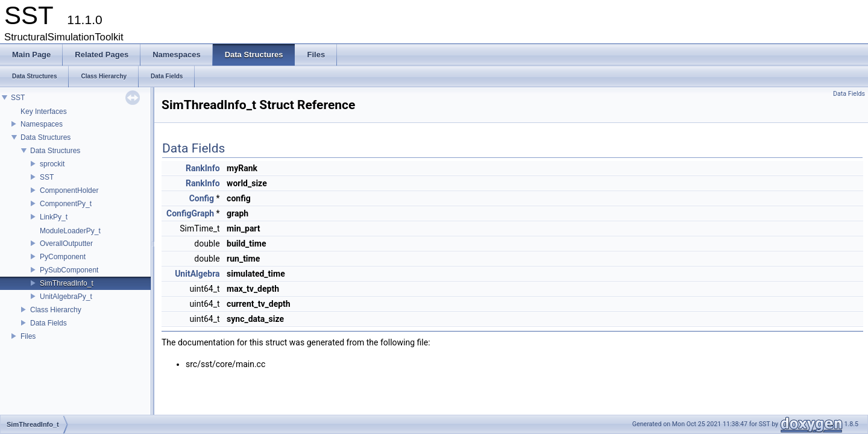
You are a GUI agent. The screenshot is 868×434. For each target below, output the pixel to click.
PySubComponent (69, 270)
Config (202, 198)
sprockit (52, 164)
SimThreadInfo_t (67, 283)
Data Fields (49, 323)
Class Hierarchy (56, 310)
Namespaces (42, 124)
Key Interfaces (44, 112)
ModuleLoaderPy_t (70, 231)
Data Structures (46, 137)
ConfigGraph (190, 213)
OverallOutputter (66, 244)
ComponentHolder (69, 190)
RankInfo (203, 168)
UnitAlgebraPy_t (66, 297)
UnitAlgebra (197, 274)
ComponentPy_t (66, 204)
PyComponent (63, 257)
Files (28, 336)
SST (18, 98)
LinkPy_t (54, 217)
